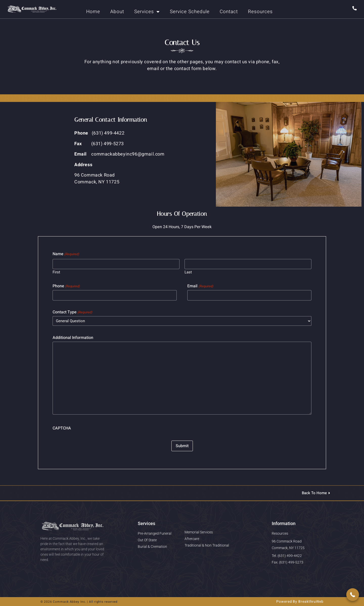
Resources (260, 12)
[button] (353, 595)
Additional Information (73, 338)
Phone (66, 286)
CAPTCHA (62, 428)
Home (93, 12)
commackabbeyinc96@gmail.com (128, 154)
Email (200, 286)
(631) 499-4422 (108, 133)
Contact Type (72, 312)
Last (188, 272)
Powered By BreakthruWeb (300, 602)
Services (147, 12)
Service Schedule (190, 12)
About (117, 12)
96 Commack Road (95, 175)
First (56, 272)
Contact (229, 12)
